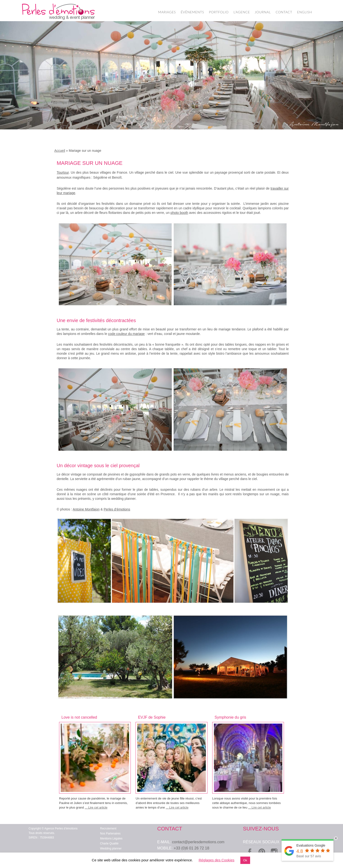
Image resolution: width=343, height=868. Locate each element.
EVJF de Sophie (152, 717)
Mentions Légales (111, 839)
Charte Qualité (109, 843)
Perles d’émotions (117, 509)
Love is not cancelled (79, 717)
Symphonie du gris (230, 717)
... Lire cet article (96, 807)
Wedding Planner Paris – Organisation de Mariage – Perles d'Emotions (58, 12)
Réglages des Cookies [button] (217, 860)
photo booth (179, 213)
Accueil (60, 151)
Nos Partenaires (110, 834)
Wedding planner (111, 848)
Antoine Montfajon (86, 509)
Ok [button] (245, 860)
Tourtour (63, 172)
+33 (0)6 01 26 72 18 (191, 848)
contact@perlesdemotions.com (198, 842)
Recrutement (108, 829)
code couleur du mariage (126, 334)
